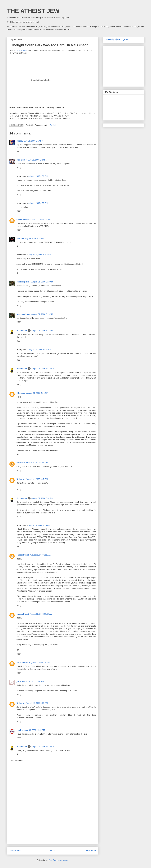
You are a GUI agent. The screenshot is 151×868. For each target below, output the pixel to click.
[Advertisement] (53, 837)
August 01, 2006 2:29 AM (42, 314)
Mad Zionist (22, 160)
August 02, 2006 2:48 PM (33, 681)
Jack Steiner (22, 662)
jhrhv (19, 681)
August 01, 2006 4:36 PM (37, 393)
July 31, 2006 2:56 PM (38, 176)
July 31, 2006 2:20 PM (38, 160)
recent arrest (22, 50)
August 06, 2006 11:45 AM (34, 730)
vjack (19, 730)
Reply (19, 151)
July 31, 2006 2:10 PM (34, 141)
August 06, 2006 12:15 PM (43, 747)
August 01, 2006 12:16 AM (40, 255)
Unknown (21, 463)
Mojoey (20, 141)
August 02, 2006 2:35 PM (40, 662)
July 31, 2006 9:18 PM (34, 238)
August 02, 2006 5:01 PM (37, 703)
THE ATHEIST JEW (33, 11)
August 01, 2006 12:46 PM (43, 369)
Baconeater (22, 331)
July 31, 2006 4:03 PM (38, 203)
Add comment (17, 761)
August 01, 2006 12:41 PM (40, 349)
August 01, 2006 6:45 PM (37, 463)
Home (53, 851)
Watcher (20, 238)
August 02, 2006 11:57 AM (41, 614)
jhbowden (21, 393)
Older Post (90, 851)
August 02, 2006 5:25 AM (40, 555)
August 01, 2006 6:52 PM (42, 498)
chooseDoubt (23, 555)
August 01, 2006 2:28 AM (42, 282)
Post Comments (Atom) (58, 860)
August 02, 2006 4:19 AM (39, 525)
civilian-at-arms (24, 219)
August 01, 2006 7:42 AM (42, 331)
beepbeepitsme (24, 282)
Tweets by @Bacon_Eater (117, 39)
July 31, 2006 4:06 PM (41, 219)
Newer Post (15, 851)
